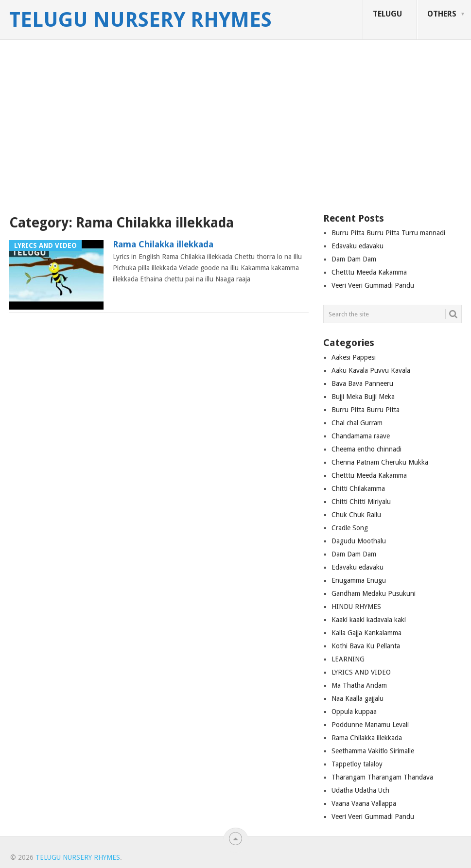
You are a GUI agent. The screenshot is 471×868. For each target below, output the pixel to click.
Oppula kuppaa (354, 712)
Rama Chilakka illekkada (163, 244)
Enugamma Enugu (359, 580)
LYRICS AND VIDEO (361, 672)
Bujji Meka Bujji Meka (363, 397)
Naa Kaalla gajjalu (358, 698)
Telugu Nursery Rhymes (140, 20)
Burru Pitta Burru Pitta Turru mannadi (388, 233)
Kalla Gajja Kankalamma (366, 633)
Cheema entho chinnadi (366, 449)
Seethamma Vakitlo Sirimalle (373, 751)
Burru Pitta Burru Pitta (366, 410)
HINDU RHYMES (356, 607)
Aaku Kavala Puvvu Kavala (371, 370)
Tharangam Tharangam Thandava (382, 777)
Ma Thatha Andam (359, 685)
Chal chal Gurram (357, 423)
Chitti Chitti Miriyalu (361, 502)
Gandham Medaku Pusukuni (374, 593)
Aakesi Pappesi (354, 357)
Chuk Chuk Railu (356, 515)
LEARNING (348, 659)
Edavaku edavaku (358, 246)
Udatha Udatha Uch (360, 790)
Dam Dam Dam (354, 259)
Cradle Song (350, 528)
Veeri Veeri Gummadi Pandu (373, 285)
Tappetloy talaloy (357, 764)
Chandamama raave (361, 436)
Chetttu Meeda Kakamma (369, 272)
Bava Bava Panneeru (362, 383)
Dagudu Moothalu (359, 541)
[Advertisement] (235, 129)
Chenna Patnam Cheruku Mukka (380, 462)
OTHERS (442, 14)
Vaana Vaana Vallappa (364, 803)
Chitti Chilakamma (358, 488)
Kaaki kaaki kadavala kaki (369, 620)
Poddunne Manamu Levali (370, 725)
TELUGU (387, 14)
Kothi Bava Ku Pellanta (366, 646)
